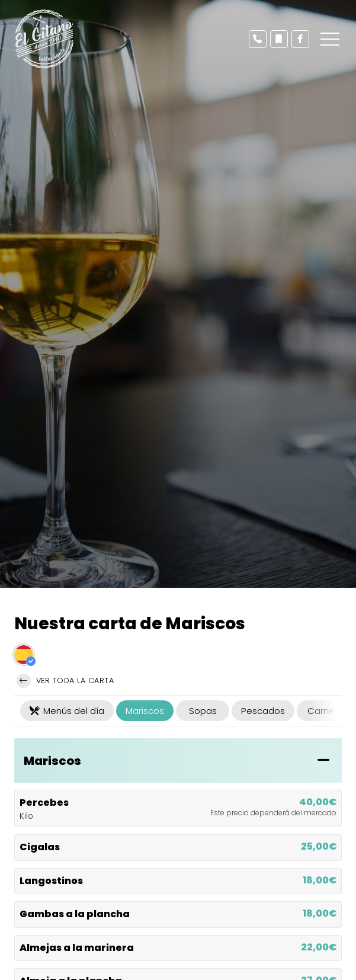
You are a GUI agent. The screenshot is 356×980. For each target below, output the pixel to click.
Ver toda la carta (65, 681)
